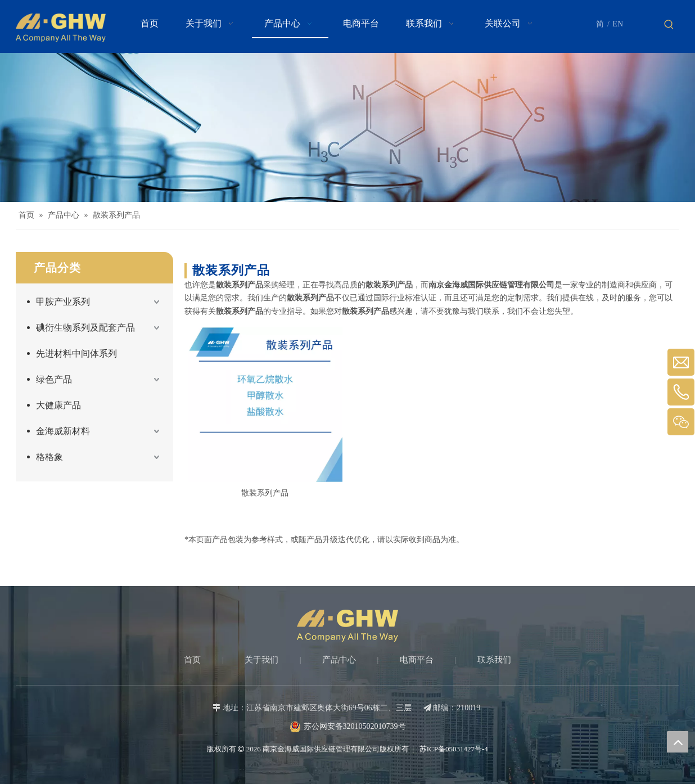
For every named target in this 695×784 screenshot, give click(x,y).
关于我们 (261, 660)
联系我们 (494, 660)
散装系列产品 (265, 493)
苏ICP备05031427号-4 (453, 749)
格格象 (49, 457)
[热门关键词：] (669, 25)
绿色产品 (54, 379)
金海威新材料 (63, 431)
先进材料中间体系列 (76, 353)
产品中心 (339, 660)
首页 (192, 660)
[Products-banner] (347, 127)
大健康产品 (58, 405)
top (678, 742)
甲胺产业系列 (63, 302)
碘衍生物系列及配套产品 (85, 328)
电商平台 (417, 660)
